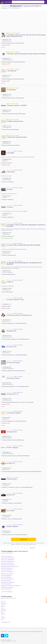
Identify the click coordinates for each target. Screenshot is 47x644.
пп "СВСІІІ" (11, 511)
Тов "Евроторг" (12, 71)
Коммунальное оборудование (7, 587)
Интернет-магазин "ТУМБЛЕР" (17, 106)
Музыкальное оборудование (7, 568)
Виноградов (3, 603)
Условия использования (25, 632)
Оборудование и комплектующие (8, 565)
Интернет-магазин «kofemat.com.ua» (19, 315)
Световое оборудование (6, 589)
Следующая (32, 548)
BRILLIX (10, 282)
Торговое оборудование (6, 575)
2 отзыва (17, 135)
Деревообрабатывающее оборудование (9, 566)
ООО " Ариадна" (12, 448)
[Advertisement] (23, 20)
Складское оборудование (6, 556)
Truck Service (11, 347)
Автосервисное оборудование (7, 561)
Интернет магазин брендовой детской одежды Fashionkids (26, 54)
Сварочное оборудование (6, 570)
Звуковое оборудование (6, 584)
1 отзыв (17, 88)
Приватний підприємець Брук (17, 137)
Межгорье (3, 609)
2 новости (3, 47)
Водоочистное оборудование (7, 579)
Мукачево (3, 611)
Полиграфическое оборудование (8, 582)
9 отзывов (17, 33)
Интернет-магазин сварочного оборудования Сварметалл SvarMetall (26, 225)
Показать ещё (24, 539)
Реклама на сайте (16, 632)
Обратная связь (4, 632)
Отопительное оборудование (7, 571)
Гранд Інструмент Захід (15, 300)
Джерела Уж (11, 331)
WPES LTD (10, 463)
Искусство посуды (13, 362)
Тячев (2, 616)
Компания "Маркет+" (14, 413)
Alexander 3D (12, 432)
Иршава (3, 607)
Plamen (10, 207)
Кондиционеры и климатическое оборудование (11, 586)
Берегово (3, 602)
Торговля (3, 553)
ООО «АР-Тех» (12, 479)
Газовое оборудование (6, 581)
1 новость (3, 406)
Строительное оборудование (7, 563)
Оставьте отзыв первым (18, 151)
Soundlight (10, 153)
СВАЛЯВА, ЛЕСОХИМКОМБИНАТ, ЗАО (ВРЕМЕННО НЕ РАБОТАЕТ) (24, 264)
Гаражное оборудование (6, 577)
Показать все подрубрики (7, 592)
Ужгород (3, 618)
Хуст (2, 620)
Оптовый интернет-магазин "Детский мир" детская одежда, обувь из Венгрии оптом (26, 36)
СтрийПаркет (11, 90)
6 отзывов (17, 69)
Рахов (2, 612)
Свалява (3, 614)
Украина (3, 598)
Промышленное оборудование (7, 558)
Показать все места (6, 622)
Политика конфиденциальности (36, 632)
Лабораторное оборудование (7, 574)
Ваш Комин (11, 172)
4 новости (3, 83)
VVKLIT (10, 189)
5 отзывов (17, 52)
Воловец (3, 605)
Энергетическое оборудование (7, 560)
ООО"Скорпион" (12, 526)
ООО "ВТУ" (11, 495)
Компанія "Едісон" (13, 378)
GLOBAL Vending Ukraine (15, 121)
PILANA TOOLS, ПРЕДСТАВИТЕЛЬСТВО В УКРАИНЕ (23, 245)
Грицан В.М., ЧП (12, 394)
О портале (10, 632)
